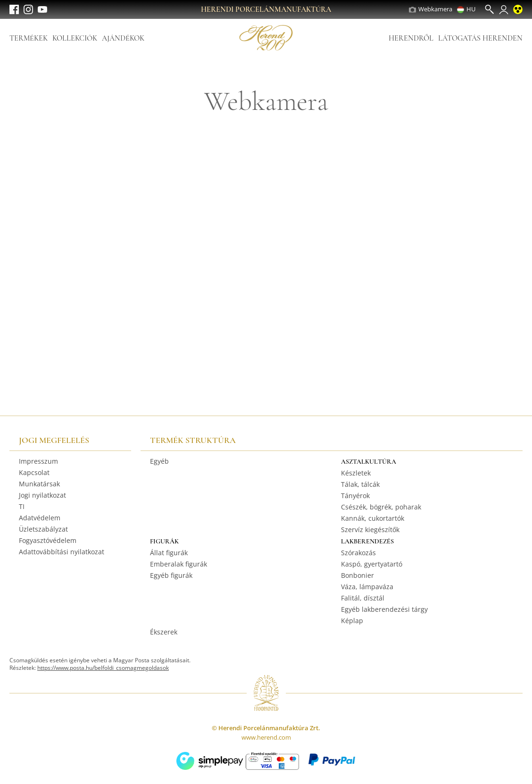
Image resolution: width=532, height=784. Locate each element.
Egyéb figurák (171, 575)
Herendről (411, 38)
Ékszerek (164, 632)
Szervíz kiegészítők (370, 530)
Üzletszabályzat (43, 529)
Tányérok (355, 496)
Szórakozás (358, 553)
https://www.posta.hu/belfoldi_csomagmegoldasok (103, 668)
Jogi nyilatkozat (42, 495)
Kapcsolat (34, 472)
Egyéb (159, 461)
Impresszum (38, 461)
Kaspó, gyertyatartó (372, 564)
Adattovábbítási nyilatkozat (62, 552)
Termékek (29, 38)
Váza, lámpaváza (367, 587)
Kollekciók (75, 38)
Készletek (356, 473)
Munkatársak (39, 484)
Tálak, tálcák (360, 484)
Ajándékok (123, 38)
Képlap (352, 621)
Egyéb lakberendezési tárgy (384, 609)
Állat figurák (169, 553)
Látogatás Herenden (480, 38)
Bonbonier (357, 575)
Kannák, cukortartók (373, 518)
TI (22, 506)
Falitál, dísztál (363, 598)
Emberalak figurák (179, 564)
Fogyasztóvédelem (48, 540)
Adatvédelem (40, 518)
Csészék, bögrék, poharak (381, 507)
